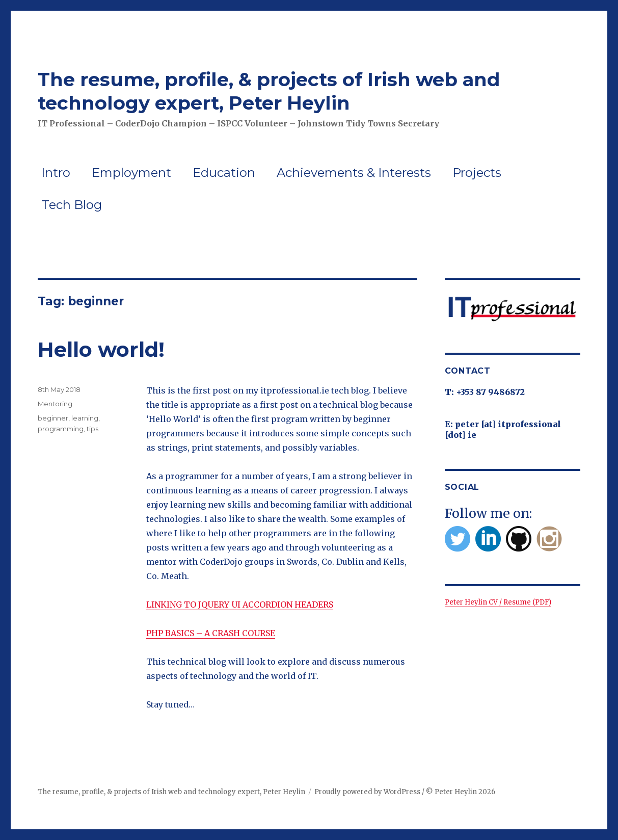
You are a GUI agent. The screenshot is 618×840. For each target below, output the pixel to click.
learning (85, 418)
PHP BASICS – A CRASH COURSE (211, 633)
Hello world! (101, 349)
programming (61, 429)
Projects (477, 173)
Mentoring (55, 404)
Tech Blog (72, 205)
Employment (131, 173)
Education (224, 173)
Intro (56, 173)
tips (92, 429)
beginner (53, 418)
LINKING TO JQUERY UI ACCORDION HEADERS (240, 605)
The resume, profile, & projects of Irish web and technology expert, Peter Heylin (269, 91)
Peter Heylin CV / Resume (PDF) (498, 602)
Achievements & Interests (354, 173)
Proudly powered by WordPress (367, 792)
